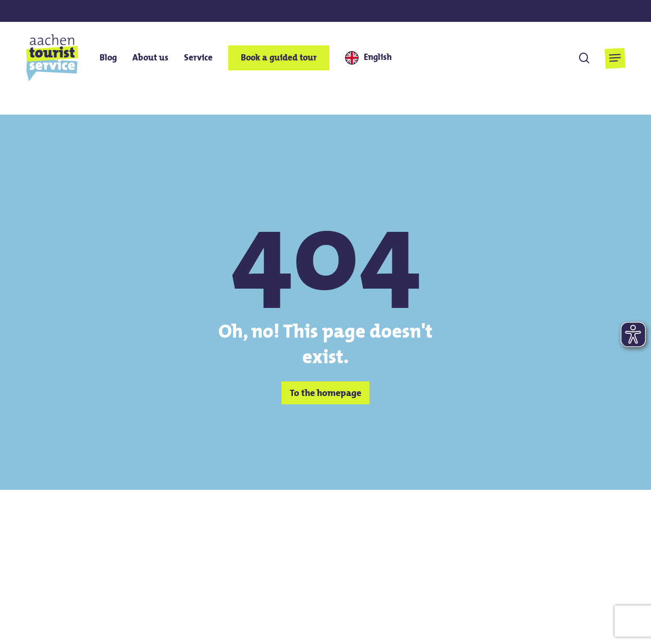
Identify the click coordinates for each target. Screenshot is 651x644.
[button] (615, 58)
